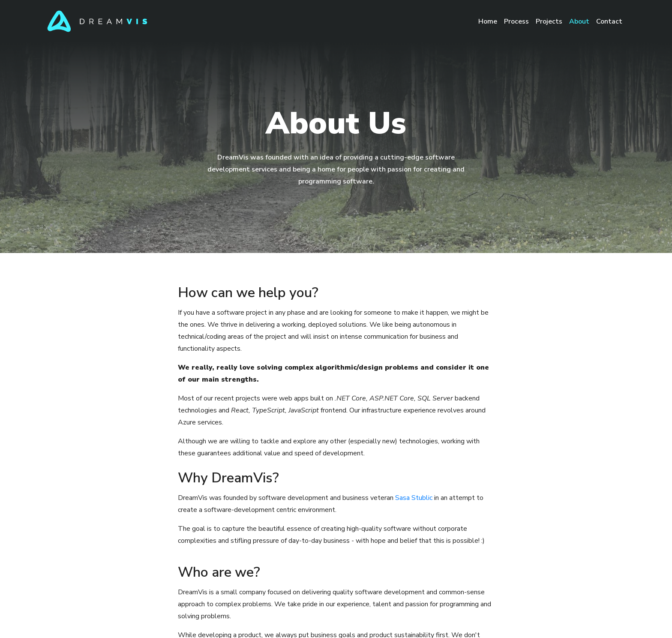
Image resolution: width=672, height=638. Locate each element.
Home (489, 21)
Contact (609, 21)
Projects (549, 21)
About (579, 21)
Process (516, 21)
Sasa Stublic (414, 498)
